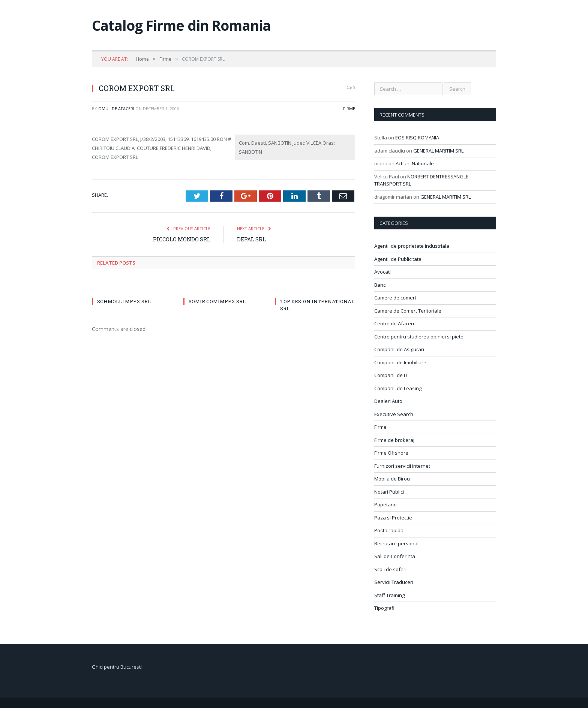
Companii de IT (391, 375)
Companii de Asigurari (399, 349)
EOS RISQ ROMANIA (417, 138)
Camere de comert (395, 298)
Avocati (382, 272)
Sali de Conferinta (395, 556)
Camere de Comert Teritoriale (408, 311)
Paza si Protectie (393, 518)
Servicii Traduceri (394, 582)
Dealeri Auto (388, 401)
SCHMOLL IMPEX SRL (124, 301)
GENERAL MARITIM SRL (438, 151)
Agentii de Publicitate (398, 259)
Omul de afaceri (116, 109)
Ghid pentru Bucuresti (117, 667)
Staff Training (389, 595)
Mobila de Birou (392, 479)
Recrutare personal (396, 543)
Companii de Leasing (398, 388)
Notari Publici (389, 492)
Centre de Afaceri (394, 323)
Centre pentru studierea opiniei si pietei (419, 337)
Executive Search (394, 414)
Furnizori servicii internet (402, 466)
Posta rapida (389, 530)
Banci (380, 285)
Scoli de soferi (390, 569)
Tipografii (385, 608)
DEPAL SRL (251, 239)
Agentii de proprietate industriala (412, 246)
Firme (349, 109)
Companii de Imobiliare (400, 362)
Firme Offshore (391, 453)
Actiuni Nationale (415, 163)
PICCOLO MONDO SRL (182, 239)
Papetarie (385, 504)
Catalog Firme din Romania (181, 25)
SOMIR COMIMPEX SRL (217, 301)
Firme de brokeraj (394, 440)
